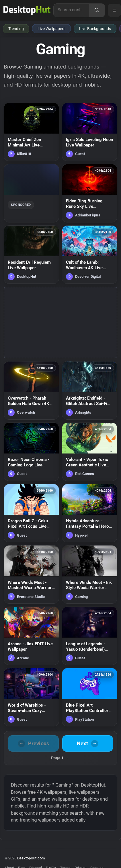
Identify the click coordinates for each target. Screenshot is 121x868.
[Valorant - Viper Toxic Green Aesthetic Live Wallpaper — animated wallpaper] (90, 452)
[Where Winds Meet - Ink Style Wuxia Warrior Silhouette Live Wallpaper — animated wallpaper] (90, 574)
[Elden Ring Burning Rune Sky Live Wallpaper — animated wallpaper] (90, 193)
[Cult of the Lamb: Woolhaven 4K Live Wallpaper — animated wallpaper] (90, 255)
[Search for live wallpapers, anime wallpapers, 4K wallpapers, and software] (71, 10)
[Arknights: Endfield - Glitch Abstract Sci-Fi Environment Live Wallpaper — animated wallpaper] (90, 390)
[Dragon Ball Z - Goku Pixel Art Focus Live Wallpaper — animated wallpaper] (31, 513)
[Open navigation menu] (114, 10)
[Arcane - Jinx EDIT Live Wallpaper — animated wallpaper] (31, 636)
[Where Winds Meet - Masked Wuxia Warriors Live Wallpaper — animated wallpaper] (31, 574)
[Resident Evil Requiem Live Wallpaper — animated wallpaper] (31, 255)
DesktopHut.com (31, 858)
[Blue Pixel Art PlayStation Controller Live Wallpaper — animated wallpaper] (90, 697)
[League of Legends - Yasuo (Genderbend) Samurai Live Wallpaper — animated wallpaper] (90, 636)
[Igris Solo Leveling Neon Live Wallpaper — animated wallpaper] (90, 132)
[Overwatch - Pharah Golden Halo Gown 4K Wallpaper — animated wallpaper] (31, 390)
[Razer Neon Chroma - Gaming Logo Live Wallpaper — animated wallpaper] (31, 452)
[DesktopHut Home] (27, 10)
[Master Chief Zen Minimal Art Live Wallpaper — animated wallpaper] (31, 132)
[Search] (97, 10)
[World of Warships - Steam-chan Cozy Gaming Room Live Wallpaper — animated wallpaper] (31, 697)
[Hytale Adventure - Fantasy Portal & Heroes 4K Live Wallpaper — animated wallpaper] (90, 513)
